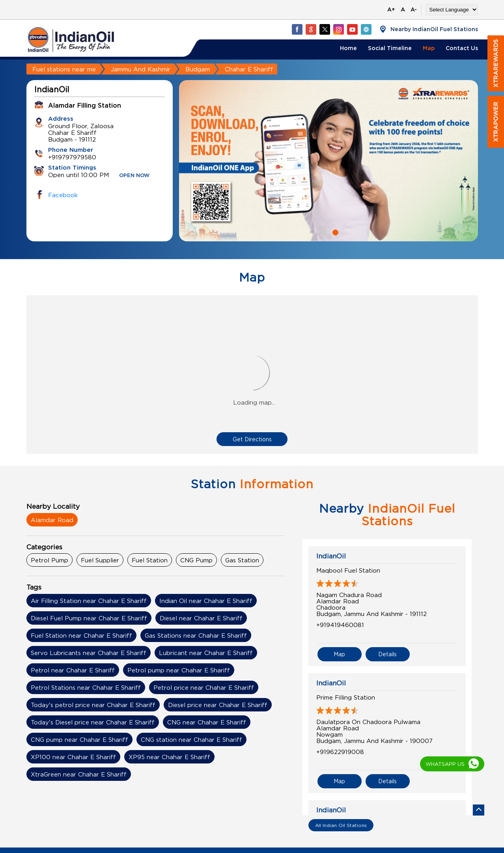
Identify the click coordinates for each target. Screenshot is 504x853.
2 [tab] (334, 231)
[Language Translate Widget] (452, 10)
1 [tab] (323, 231)
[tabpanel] (329, 161)
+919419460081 (340, 625)
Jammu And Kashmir (141, 69)
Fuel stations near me (64, 69)
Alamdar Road (52, 520)
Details (387, 654)
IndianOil (331, 556)
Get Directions (252, 439)
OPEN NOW (134, 176)
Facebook (63, 195)
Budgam (198, 69)
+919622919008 (340, 752)
